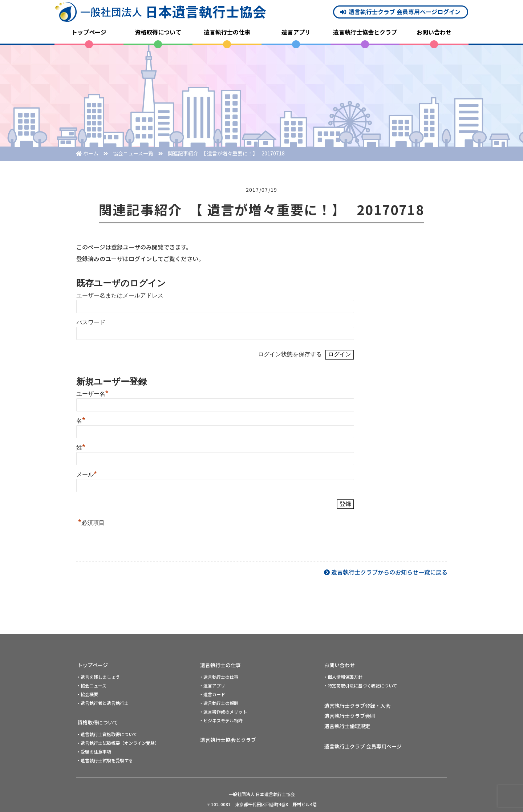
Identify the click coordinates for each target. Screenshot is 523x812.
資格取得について (158, 32)
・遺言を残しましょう (98, 677)
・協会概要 (87, 694)
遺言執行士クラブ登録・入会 (357, 706)
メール (87, 474)
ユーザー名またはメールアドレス (120, 295)
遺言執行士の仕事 (227, 32)
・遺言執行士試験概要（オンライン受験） (118, 743)
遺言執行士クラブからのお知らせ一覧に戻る (389, 572)
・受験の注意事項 (94, 752)
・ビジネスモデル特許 (221, 720)
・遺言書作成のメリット (223, 712)
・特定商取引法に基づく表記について (360, 685)
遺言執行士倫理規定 (347, 726)
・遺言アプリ (212, 685)
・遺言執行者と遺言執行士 (102, 703)
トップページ (89, 32)
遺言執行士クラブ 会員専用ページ (363, 746)
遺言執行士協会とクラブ (365, 32)
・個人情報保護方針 (343, 677)
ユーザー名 (92, 394)
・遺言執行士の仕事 (219, 677)
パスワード (91, 322)
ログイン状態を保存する (290, 354)
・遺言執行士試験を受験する (105, 760)
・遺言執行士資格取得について (107, 734)
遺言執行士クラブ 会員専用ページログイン (405, 12)
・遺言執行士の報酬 (219, 703)
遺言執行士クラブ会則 (350, 716)
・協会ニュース (91, 685)
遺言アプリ (296, 32)
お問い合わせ (434, 32)
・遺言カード (212, 694)
